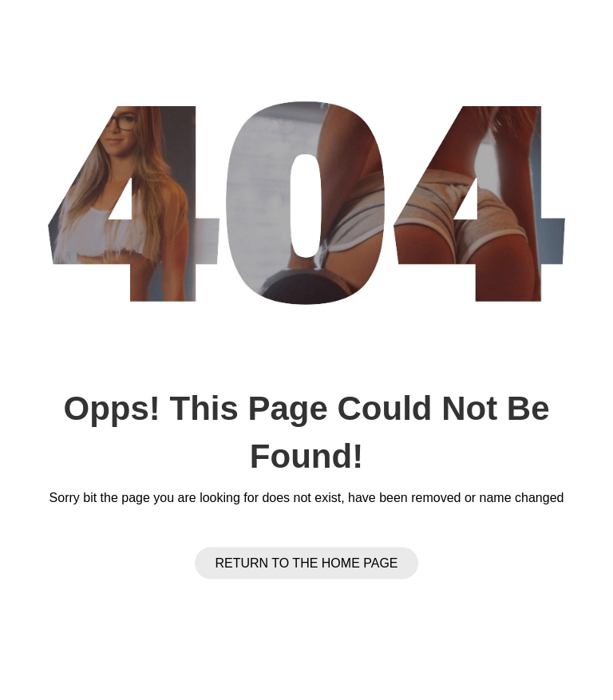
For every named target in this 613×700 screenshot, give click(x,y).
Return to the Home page (306, 563)
